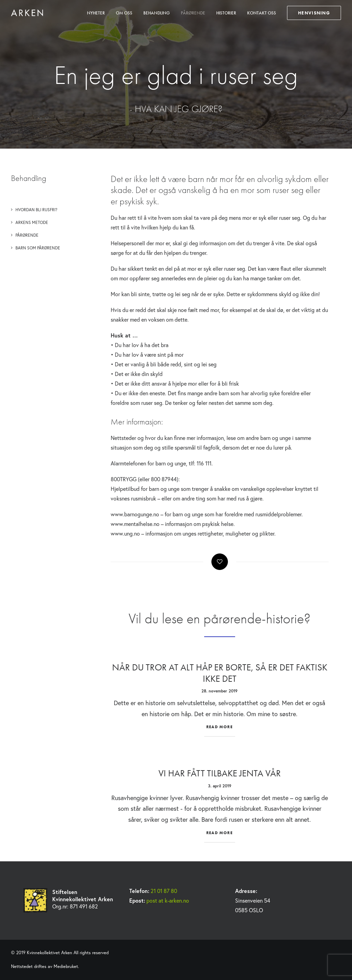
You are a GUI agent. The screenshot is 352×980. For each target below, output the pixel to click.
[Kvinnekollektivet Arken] (27, 13)
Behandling (157, 13)
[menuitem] (98, 13)
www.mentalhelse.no (135, 524)
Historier (226, 13)
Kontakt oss (262, 13)
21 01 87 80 (164, 891)
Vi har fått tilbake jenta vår (220, 773)
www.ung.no (125, 533)
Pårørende (193, 13)
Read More (219, 727)
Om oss (124, 13)
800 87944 (164, 479)
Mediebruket (66, 966)
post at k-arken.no (168, 900)
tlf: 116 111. (201, 463)
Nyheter (96, 13)
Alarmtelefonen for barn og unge (148, 463)
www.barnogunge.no (135, 514)
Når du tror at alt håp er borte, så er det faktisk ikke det (220, 673)
